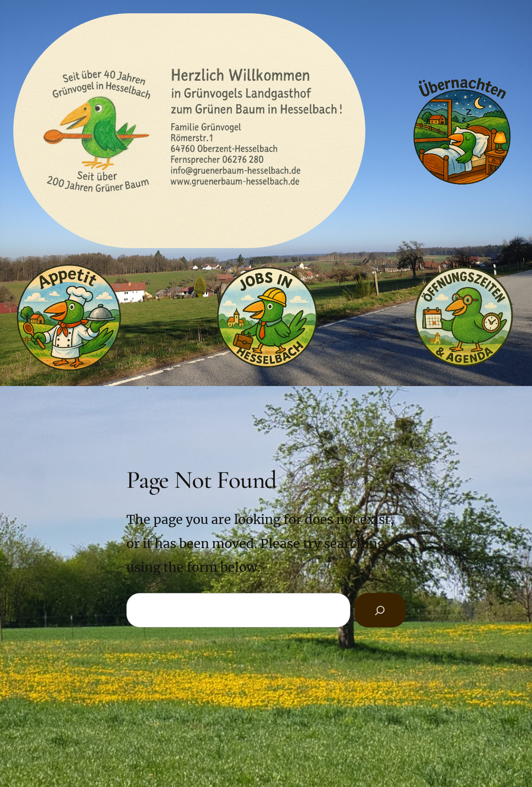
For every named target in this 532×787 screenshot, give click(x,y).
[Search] (380, 610)
